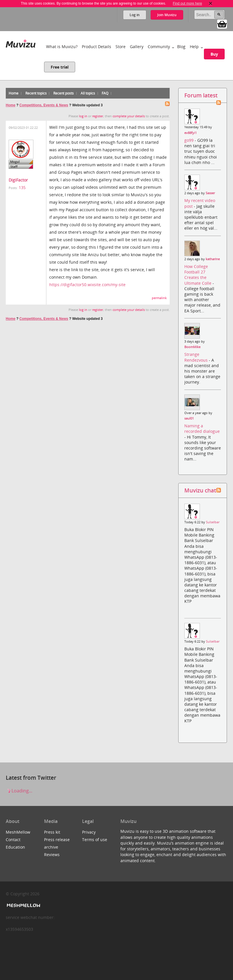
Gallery (137, 47)
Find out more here (187, 3)
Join (167, 15)
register (98, 116)
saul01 (189, 418)
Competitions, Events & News (44, 105)
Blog (181, 47)
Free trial (60, 67)
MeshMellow (18, 832)
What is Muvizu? (62, 47)
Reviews (52, 855)
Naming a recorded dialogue (202, 428)
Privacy (89, 832)
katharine (213, 259)
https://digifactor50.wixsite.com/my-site (87, 285)
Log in (135, 15)
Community (159, 47)
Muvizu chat (200, 490)
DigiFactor (18, 180)
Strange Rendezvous (197, 357)
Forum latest (201, 95)
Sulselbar (213, 522)
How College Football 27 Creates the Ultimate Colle (198, 275)
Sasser (210, 193)
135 (22, 187)
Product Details (96, 47)
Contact (13, 840)
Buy (214, 54)
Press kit (52, 832)
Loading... (19, 791)
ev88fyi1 (191, 133)
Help (194, 47)
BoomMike (192, 347)
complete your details (129, 116)
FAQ (105, 93)
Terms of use (95, 840)
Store (121, 47)
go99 (190, 140)
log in (83, 116)
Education (15, 847)
